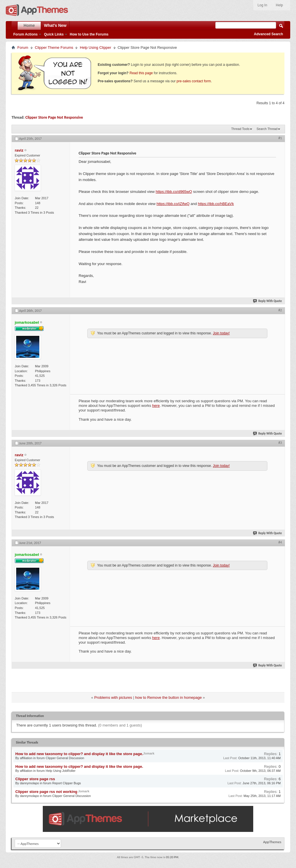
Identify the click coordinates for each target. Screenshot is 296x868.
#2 (280, 310)
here (156, 406)
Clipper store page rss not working (46, 792)
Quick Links (54, 34)
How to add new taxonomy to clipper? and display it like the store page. (79, 754)
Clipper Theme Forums (54, 48)
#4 (280, 542)
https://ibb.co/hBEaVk (216, 204)
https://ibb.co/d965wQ (174, 192)
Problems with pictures (113, 697)
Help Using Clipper (95, 48)
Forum (23, 48)
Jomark (149, 753)
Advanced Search (268, 34)
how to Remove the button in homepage (168, 697)
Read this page (141, 73)
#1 (280, 138)
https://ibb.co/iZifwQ (173, 204)
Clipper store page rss (35, 779)
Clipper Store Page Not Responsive (54, 117)
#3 (280, 443)
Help (279, 5)
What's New (55, 25)
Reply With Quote (268, 301)
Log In (262, 5)
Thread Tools (240, 129)
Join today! (221, 333)
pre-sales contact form (194, 81)
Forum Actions (25, 34)
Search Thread (267, 129)
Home (29, 25)
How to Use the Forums (89, 34)
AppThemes (272, 842)
